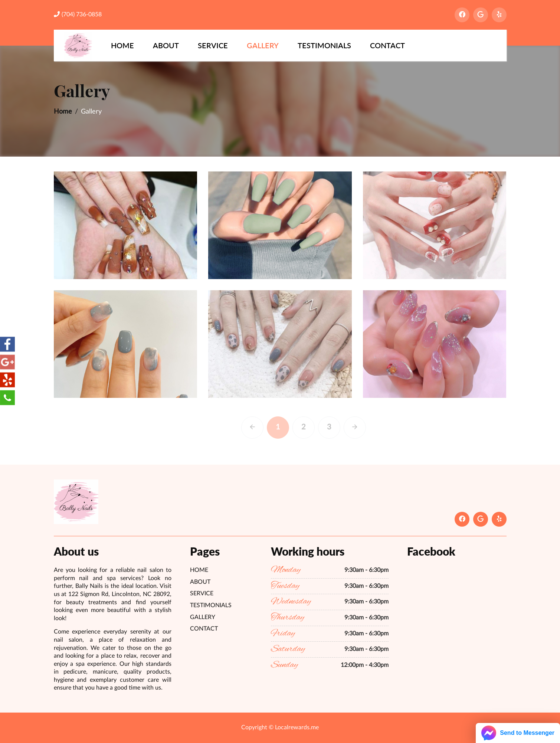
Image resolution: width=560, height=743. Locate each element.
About (166, 45)
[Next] (366, 428)
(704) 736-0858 (78, 14)
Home (122, 45)
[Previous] (263, 428)
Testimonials (324, 45)
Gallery (263, 45)
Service (213, 45)
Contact (387, 45)
